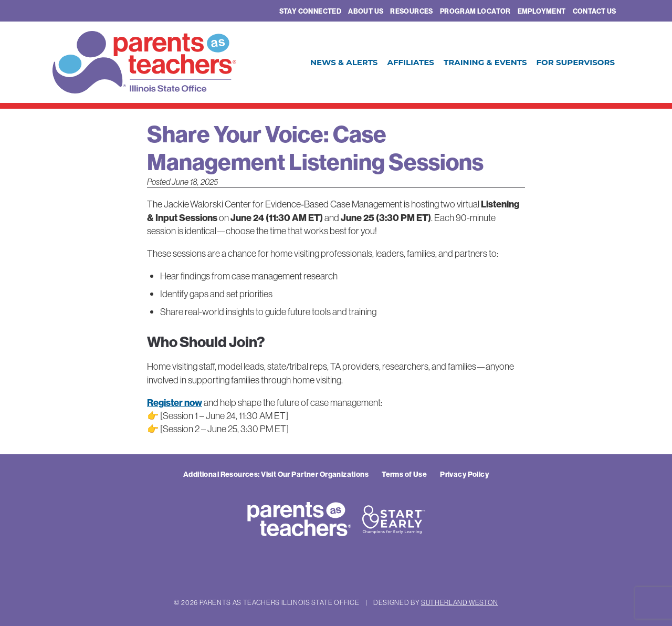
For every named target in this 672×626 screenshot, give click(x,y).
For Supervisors (576, 62)
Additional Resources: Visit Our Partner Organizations (276, 474)
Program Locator (475, 11)
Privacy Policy (464, 474)
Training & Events (485, 62)
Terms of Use (404, 474)
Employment (542, 11)
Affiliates (410, 62)
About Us (366, 11)
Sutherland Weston (460, 602)
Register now (175, 403)
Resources (412, 11)
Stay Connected (310, 11)
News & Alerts (344, 62)
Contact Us (595, 11)
